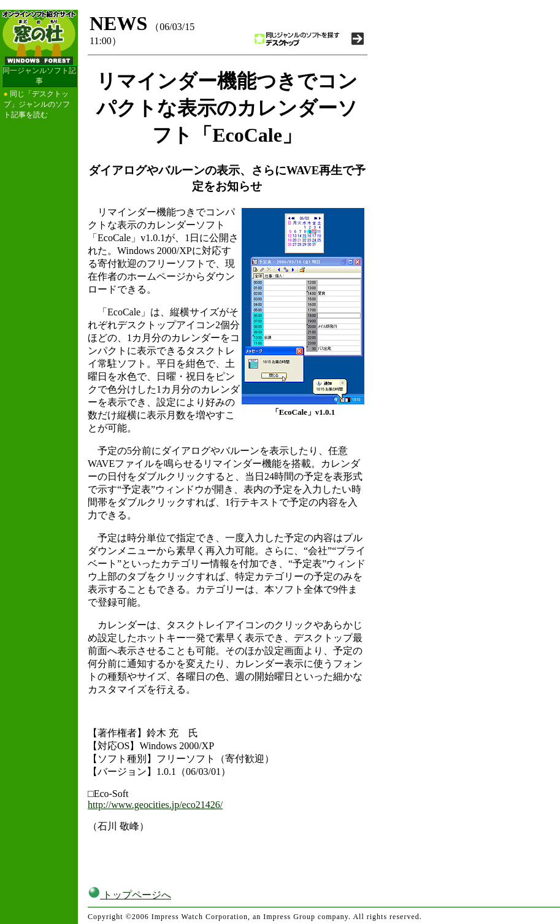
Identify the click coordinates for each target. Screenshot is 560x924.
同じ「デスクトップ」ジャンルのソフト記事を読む (37, 104)
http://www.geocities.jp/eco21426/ (155, 805)
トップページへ (129, 895)
